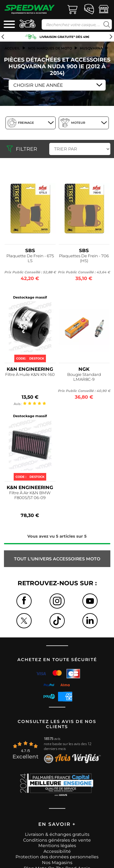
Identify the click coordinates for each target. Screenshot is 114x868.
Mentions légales (57, 846)
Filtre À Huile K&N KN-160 (30, 374)
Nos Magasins (57, 863)
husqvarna (91, 48)
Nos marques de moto (50, 48)
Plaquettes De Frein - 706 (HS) (84, 258)
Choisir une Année (38, 85)
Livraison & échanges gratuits (57, 834)
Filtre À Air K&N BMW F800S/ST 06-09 (30, 495)
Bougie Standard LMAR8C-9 (84, 377)
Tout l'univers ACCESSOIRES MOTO (57, 559)
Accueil (12, 48)
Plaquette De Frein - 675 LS (30, 258)
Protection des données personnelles (57, 857)
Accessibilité (57, 851)
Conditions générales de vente (57, 840)
